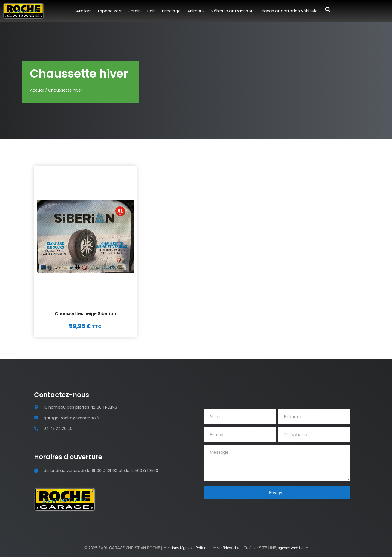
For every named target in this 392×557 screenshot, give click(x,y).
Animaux (196, 11)
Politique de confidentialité (218, 548)
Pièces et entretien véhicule (289, 11)
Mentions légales (178, 548)
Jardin (135, 11)
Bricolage (171, 11)
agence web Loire (293, 548)
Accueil (37, 90)
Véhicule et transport (233, 11)
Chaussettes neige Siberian (85, 314)
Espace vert (110, 11)
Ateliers (84, 11)
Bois (151, 11)
